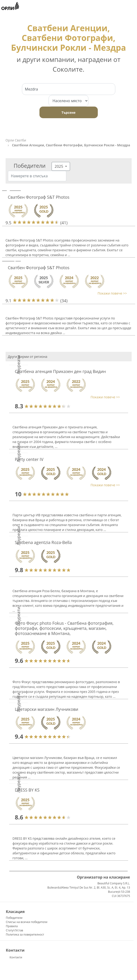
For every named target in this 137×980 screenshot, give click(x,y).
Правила (12, 926)
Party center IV (29, 459)
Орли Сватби (16, 140)
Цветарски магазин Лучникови (47, 709)
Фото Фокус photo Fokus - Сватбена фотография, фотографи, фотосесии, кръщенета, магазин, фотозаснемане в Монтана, (64, 628)
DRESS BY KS (27, 790)
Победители (14, 918)
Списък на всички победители (27, 922)
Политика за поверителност (25, 935)
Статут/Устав (14, 930)
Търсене (69, 112)
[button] (66, 293)
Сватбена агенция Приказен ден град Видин (60, 371)
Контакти (16, 957)
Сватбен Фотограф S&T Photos (39, 197)
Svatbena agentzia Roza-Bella (43, 542)
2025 (59, 166)
